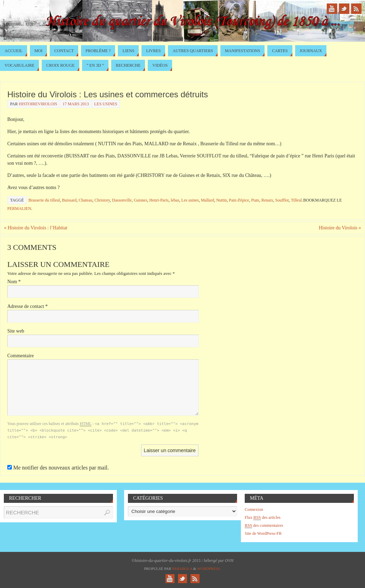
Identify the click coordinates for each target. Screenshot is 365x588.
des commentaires (264, 526)
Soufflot (282, 200)
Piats (255, 200)
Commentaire (21, 356)
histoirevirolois (38, 104)
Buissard (69, 200)
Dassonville (122, 200)
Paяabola (182, 569)
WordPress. (209, 569)
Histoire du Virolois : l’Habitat (35, 228)
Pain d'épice (239, 200)
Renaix (267, 200)
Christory (102, 200)
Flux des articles (263, 518)
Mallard (208, 200)
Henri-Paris (159, 200)
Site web (16, 331)
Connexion (254, 509)
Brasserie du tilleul (44, 200)
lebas (175, 200)
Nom (14, 282)
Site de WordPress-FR (263, 533)
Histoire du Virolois (340, 228)
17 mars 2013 (76, 104)
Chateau (85, 200)
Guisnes (141, 200)
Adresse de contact (27, 306)
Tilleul (297, 200)
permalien (19, 209)
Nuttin (222, 200)
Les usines (106, 104)
